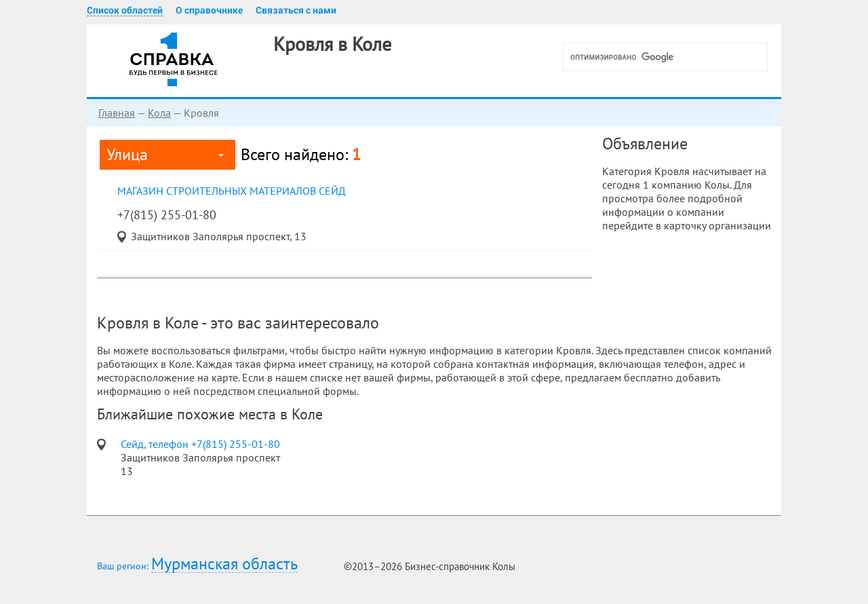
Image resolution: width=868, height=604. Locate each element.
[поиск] (671, 57)
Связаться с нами (296, 10)
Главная (117, 113)
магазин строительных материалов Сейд (232, 191)
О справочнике (209, 10)
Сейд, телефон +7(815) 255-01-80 (200, 444)
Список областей (125, 10)
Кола (159, 113)
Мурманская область (224, 564)
